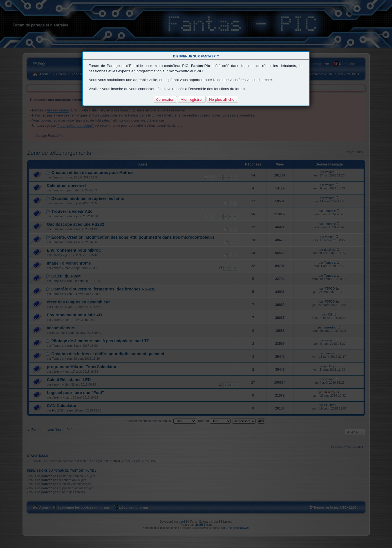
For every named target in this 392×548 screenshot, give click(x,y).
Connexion (165, 99)
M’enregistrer (192, 99)
